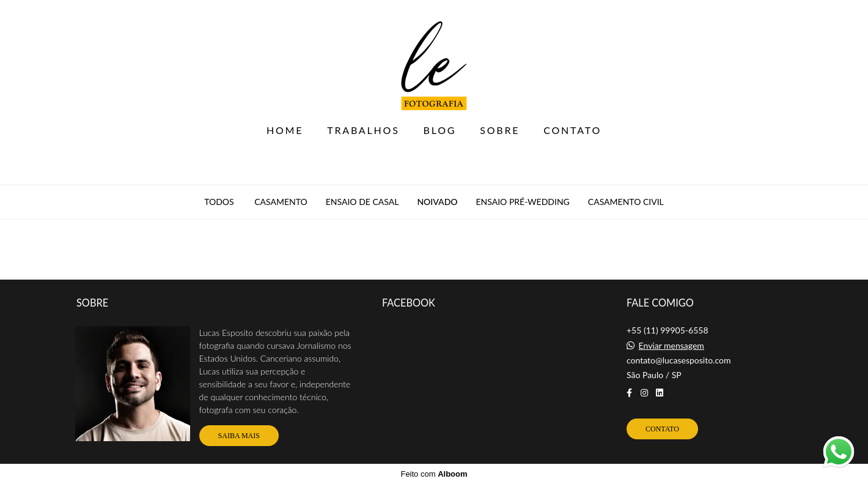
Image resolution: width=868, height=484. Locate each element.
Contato (662, 429)
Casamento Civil (626, 202)
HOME (285, 130)
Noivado (437, 202)
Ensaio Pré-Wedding (523, 202)
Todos (219, 202)
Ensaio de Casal (362, 202)
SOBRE (500, 130)
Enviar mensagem (671, 346)
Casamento (281, 202)
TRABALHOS (363, 130)
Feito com (434, 474)
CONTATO (572, 130)
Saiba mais (239, 436)
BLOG (440, 130)
